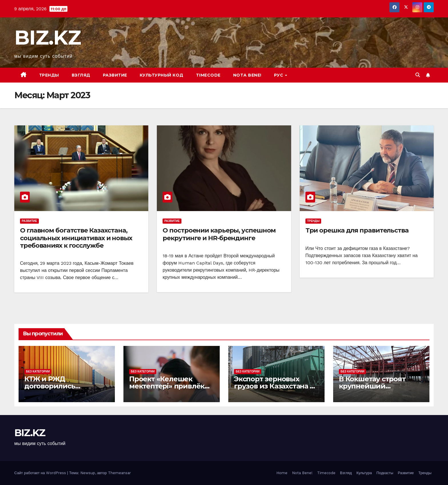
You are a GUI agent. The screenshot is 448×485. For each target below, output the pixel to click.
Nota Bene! (302, 473)
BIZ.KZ (47, 37)
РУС (279, 75)
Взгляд (81, 75)
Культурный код (162, 75)
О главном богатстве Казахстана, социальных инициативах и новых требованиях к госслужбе (76, 238)
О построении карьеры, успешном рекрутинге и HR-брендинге (219, 234)
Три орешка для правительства (357, 230)
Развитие (115, 75)
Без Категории (38, 371)
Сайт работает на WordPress (41, 473)
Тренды (49, 75)
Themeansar (119, 473)
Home (282, 473)
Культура (364, 473)
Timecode (208, 75)
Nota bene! (247, 75)
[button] (418, 75)
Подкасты (385, 473)
